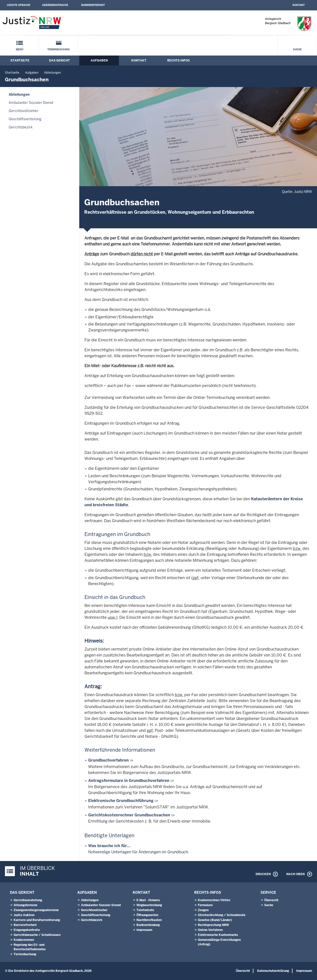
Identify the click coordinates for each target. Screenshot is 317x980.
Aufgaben (99, 60)
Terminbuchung (59, 49)
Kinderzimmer (24, 940)
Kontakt (299, 5)
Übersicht (271, 900)
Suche (297, 49)
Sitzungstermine (26, 905)
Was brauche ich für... (109, 846)
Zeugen (203, 910)
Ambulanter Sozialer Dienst (31, 103)
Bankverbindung (148, 925)
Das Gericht (59, 60)
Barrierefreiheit (93, 5)
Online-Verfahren (210, 930)
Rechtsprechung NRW (213, 925)
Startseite (20, 60)
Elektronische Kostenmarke (218, 935)
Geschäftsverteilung (25, 119)
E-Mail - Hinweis (148, 900)
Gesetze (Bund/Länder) (215, 920)
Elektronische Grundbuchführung (121, 801)
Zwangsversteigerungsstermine (36, 910)
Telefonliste (145, 910)
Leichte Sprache (19, 5)
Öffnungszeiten (147, 915)
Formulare (205, 905)
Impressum (144, 930)
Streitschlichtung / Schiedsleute (222, 915)
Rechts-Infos (178, 60)
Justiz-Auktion (24, 915)
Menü (20, 49)
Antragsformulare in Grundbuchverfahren (129, 781)
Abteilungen (53, 73)
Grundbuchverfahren (108, 760)
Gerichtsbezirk (21, 127)
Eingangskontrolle (27, 930)
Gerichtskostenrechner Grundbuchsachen (129, 815)
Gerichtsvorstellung (28, 900)
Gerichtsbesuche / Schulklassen (37, 935)
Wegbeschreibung (149, 905)
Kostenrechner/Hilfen (214, 900)
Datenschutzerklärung (273, 971)
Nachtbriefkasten (149, 920)
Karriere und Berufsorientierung (37, 920)
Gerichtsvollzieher (24, 111)
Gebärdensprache (55, 5)
